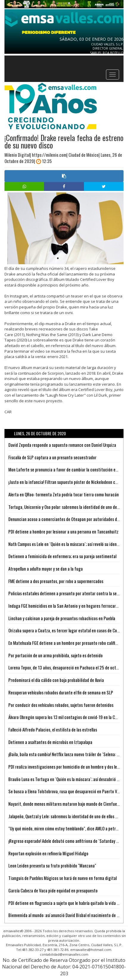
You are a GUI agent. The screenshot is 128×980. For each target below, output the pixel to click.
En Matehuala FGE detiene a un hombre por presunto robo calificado (66, 643)
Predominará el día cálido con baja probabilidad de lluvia (56, 680)
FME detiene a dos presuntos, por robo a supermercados (56, 581)
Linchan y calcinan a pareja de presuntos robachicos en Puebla (62, 618)
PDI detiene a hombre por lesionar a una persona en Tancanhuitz (63, 531)
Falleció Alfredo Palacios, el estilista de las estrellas (53, 729)
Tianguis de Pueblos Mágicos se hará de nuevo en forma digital (63, 878)
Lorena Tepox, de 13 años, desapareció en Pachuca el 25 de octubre (66, 667)
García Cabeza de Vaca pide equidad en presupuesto (53, 890)
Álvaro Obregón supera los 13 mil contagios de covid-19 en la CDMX (65, 717)
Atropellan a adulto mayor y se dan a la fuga (46, 569)
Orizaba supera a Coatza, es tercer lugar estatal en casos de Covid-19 (68, 630)
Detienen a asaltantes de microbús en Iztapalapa (50, 742)
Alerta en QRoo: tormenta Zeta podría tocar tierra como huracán (64, 494)
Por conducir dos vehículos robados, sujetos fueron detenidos (61, 705)
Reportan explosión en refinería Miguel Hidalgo (48, 853)
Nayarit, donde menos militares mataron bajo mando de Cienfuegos (66, 804)
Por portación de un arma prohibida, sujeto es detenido (56, 655)
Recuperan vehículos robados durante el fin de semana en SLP (61, 692)
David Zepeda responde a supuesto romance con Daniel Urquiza (62, 445)
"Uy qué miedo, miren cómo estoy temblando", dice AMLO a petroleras (67, 828)
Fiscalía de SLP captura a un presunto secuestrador (52, 457)
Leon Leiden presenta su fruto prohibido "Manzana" (52, 865)
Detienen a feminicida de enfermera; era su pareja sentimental (62, 556)
